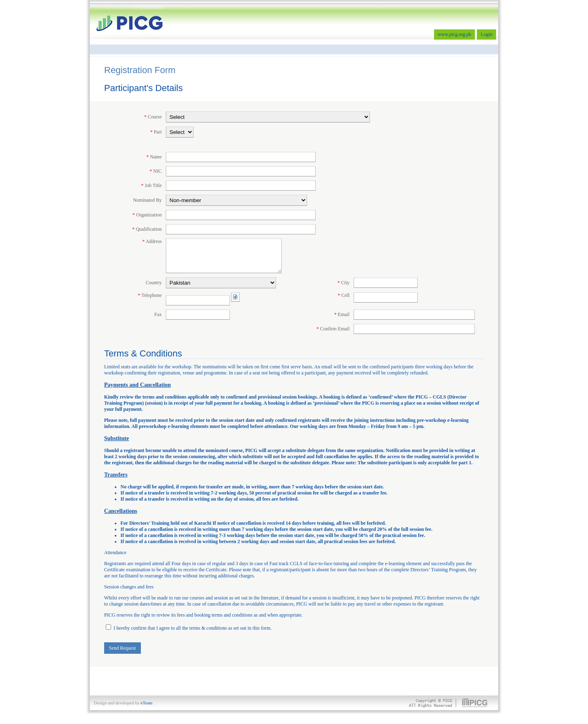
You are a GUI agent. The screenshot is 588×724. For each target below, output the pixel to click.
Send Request (122, 648)
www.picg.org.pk (455, 34)
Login (487, 34)
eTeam (146, 703)
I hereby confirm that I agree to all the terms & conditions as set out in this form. (189, 628)
